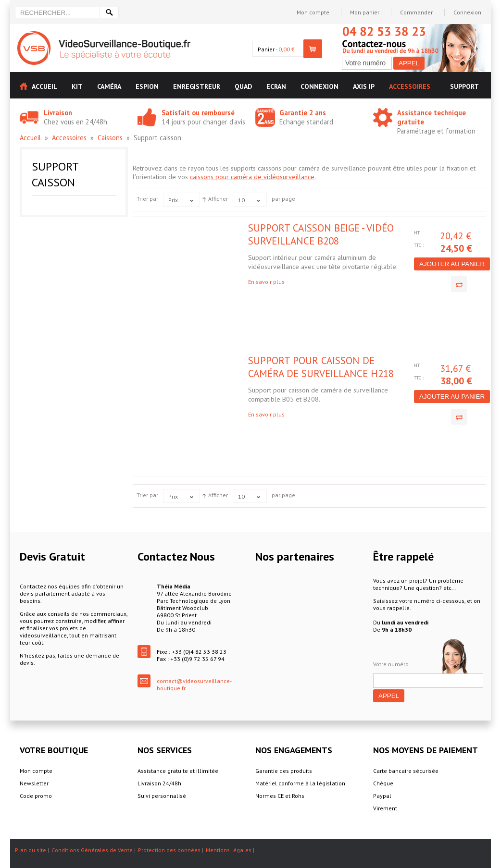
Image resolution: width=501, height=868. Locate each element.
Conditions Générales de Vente (92, 850)
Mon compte (313, 12)
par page (283, 199)
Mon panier (365, 12)
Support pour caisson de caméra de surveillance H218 (321, 367)
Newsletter (34, 783)
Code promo (36, 796)
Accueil (30, 138)
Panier (266, 49)
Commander (416, 12)
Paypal (382, 796)
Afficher (218, 199)
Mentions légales (229, 850)
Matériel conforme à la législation (300, 783)
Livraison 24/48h (159, 783)
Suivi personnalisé (162, 796)
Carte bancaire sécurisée (406, 771)
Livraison (58, 113)
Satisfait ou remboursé (198, 113)
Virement (385, 808)
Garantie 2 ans (303, 113)
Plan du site (31, 850)
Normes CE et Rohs (280, 796)
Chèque (383, 783)
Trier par (147, 199)
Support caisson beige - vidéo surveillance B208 (321, 234)
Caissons (110, 138)
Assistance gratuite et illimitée (178, 771)
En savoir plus (266, 282)
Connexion (467, 12)
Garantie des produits (284, 771)
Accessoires (69, 138)
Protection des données (169, 850)
